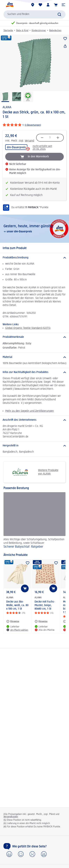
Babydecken (55, 30)
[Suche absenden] (59, 14)
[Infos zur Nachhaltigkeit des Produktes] (34, 372)
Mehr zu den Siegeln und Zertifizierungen (30, 411)
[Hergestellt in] (34, 446)
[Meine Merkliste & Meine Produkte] (40, 5)
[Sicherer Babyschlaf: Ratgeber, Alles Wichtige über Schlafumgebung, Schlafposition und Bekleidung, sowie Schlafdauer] (34, 521)
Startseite (8, 30)
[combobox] (34, 14)
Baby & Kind (22, 30)
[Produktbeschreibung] (34, 258)
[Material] (34, 357)
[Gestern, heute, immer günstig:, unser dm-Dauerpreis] (34, 229)
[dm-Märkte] (33, 5)
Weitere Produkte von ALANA (32, 472)
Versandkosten (11, 817)
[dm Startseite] (10, 5)
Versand (29, 141)
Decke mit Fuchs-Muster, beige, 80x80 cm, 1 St (45, 605)
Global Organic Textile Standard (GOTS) (28, 328)
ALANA (7, 107)
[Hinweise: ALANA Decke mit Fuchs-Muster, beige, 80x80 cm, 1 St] (41, 621)
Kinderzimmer (39, 30)
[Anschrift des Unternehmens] (34, 420)
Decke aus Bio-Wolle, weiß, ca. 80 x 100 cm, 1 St (17, 605)
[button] (63, 5)
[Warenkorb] (56, 5)
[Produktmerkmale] (34, 337)
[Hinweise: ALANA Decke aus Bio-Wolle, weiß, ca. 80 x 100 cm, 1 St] (13, 621)
